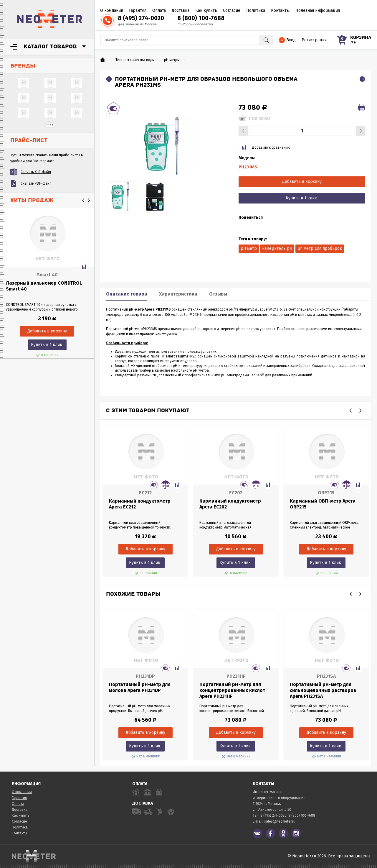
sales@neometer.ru (280, 821)
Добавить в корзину (302, 182)
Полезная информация (318, 10)
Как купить (206, 10)
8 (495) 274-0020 (141, 18)
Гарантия (138, 10)
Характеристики (178, 294)
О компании (112, 10)
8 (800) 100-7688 (201, 18)
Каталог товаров (50, 47)
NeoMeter (50, 19)
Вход (291, 40)
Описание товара (127, 294)
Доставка (181, 10)
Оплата (159, 10)
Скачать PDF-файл (36, 183)
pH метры (172, 60)
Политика (256, 10)
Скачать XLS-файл (36, 172)
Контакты (280, 10)
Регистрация (314, 40)
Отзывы (218, 294)
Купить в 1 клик (47, 345)
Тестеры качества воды (135, 60)
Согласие (232, 10)
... (50, 125)
